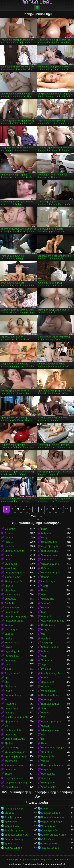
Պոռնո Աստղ (49, 826)
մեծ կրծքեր (48, 839)
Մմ (6, 726)
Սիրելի (45, 577)
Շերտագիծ (48, 682)
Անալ (44, 595)
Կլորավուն (47, 756)
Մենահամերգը (50, 695)
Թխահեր (10, 529)
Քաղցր (9, 625)
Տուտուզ (9, 533)
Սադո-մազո (12, 708)
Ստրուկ (46, 713)
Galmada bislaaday (14, 839)
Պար (44, 656)
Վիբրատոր (11, 721)
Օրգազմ (46, 770)
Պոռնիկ (9, 603)
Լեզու (44, 743)
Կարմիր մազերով (15, 616)
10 (60, 509)
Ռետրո (45, 686)
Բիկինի (9, 743)
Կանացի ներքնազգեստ (54, 621)
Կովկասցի (47, 599)
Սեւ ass (45, 761)
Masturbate (10, 568)
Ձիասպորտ (48, 560)
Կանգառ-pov (12, 656)
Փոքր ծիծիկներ (50, 546)
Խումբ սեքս (48, 581)
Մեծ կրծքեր (48, 625)
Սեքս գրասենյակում (53, 765)
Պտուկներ (47, 660)
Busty (44, 529)
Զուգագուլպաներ (15, 573)
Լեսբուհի (10, 546)
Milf (43, 717)
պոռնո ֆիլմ (11, 844)
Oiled (44, 735)
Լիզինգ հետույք (50, 704)
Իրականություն (50, 673)
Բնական (46, 616)
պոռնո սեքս (37, 2)
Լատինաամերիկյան (53, 748)
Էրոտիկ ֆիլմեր (14, 809)
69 (6, 700)
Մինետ (9, 538)
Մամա (8, 665)
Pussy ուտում (12, 673)
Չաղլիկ (46, 778)
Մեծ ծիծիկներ (49, 542)
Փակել (8, 669)
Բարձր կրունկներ (52, 721)
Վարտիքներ (12, 612)
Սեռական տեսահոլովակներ (54, 817)
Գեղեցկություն (13, 581)
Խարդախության (14, 765)
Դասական (11, 770)
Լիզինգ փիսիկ (50, 551)
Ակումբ (45, 726)
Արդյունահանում (15, 551)
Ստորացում (48, 774)
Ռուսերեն (10, 704)
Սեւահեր (46, 700)
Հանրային (11, 761)
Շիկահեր (47, 533)
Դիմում (9, 586)
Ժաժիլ (8, 638)
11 (67, 509)
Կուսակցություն (14, 621)
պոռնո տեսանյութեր (54, 835)
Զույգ (44, 708)
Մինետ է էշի (48, 691)
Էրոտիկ (9, 713)
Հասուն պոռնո (50, 848)
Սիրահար (10, 590)
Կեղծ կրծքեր (49, 787)
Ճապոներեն (12, 643)
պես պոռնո (11, 822)
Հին (7, 678)
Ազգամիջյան (12, 651)
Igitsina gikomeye (50, 844)
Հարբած (10, 660)
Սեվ (7, 682)
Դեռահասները (50, 564)
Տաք (44, 612)
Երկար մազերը (50, 647)
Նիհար (45, 651)
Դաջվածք (47, 643)
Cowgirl (45, 586)
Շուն (7, 560)
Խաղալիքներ (12, 577)
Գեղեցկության (50, 555)
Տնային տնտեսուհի (16, 717)
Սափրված (11, 564)
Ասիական (10, 599)
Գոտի (45, 678)
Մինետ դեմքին (13, 730)
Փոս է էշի (47, 752)
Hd (43, 739)
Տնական (46, 638)
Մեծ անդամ (11, 630)
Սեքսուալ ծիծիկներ (53, 822)
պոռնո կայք (12, 826)
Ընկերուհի (11, 686)
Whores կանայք (50, 730)
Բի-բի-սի (46, 669)
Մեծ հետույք (12, 748)
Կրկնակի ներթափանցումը (17, 756)
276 (34, 516)
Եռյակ (8, 555)
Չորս (44, 665)
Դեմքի (8, 691)
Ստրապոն (11, 735)
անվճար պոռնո (51, 813)
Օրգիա (9, 634)
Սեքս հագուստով (15, 739)
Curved (8, 647)
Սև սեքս (9, 813)
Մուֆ (44, 590)
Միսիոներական (51, 573)
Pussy (44, 538)
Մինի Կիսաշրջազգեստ (17, 783)
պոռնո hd (47, 809)
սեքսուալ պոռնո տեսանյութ (17, 835)
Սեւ (43, 634)
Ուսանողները (13, 695)
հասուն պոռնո (13, 848)
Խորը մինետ (12, 608)
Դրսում (45, 603)
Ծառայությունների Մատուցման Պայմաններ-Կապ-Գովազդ (37, 859)
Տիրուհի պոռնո (14, 830)
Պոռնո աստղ (12, 595)
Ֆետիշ (8, 774)
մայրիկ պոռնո (13, 817)
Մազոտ (46, 630)
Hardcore (9, 542)
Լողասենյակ (12, 787)
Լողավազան (49, 783)
